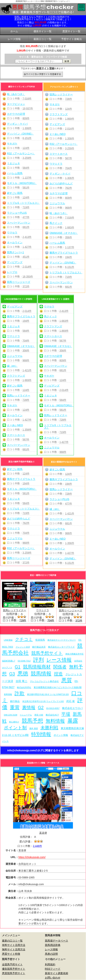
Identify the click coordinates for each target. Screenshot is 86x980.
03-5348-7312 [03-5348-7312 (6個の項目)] (24, 661)
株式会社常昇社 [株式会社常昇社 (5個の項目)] (24, 687)
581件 (26, 188)
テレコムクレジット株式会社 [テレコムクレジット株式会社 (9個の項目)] (44, 681)
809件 (26, 118)
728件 (68, 99)
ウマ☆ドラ (56, 164)
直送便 (43, 833)
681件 (26, 227)
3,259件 (27, 158)
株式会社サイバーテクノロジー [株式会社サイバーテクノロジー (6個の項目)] (62, 640)
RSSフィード (53, 969)
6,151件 (27, 138)
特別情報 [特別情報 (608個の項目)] (41, 734)
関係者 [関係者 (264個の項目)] (60, 667)
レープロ (12, 272)
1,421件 (27, 370)
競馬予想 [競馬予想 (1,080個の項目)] (32, 721)
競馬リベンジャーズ (19, 282)
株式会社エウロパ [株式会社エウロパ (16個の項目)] (72, 708)
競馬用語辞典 (53, 945)
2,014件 (27, 267)
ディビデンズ (15, 262)
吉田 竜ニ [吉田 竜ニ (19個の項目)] (22, 681)
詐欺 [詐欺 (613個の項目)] (20, 693)
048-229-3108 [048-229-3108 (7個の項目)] (11, 715)
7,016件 (27, 99)
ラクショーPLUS (17, 213)
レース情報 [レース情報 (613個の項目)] (59, 660)
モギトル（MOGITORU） (22, 183)
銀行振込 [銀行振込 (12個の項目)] (15, 701)
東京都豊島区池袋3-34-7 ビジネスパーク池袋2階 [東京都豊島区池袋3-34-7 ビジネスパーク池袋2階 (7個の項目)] (58, 687)
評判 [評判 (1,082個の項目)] (38, 660)
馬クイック (56, 223)
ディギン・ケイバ (17, 124)
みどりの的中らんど (61, 183)
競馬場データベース (57, 941)
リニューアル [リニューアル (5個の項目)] (26, 715)
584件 (26, 168)
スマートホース (59, 154)
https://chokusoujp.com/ (32, 857)
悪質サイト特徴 (11, 954)
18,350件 (28, 276)
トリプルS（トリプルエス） (23, 203)
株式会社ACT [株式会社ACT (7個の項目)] (52, 715)
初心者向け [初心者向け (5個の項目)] (14, 722)
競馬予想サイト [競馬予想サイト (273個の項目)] (47, 653)
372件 (26, 286)
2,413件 (27, 237)
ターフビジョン (16, 104)
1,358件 (70, 138)
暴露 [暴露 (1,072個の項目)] (73, 721)
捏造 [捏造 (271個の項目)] (58, 674)
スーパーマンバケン (19, 223)
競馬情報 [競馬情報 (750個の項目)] (41, 674)
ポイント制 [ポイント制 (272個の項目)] (15, 728)
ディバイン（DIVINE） (20, 134)
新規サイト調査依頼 (57, 973)
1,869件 (70, 119)
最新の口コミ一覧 (12, 941)
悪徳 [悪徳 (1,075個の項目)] (23, 673)
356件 (68, 237)
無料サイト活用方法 (14, 949)
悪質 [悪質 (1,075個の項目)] (67, 680)
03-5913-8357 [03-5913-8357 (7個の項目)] (53, 708)
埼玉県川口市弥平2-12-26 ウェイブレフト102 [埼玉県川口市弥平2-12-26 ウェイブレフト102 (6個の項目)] (43, 701)
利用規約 (50, 964)
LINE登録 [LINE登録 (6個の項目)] (8, 640)
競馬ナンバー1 (15, 252)
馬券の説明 (51, 954)
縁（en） (12, 366)
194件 (68, 257)
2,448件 (37, 846)
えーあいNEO (57, 134)
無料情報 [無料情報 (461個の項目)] (55, 721)
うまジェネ (13, 163)
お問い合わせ (53, 978)
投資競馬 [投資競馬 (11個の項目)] (40, 640)
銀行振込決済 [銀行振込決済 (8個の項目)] (39, 647)
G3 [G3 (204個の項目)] (12, 674)
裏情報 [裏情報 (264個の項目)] (29, 707)
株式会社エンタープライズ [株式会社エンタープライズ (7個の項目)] (61, 647)
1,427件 (27, 247)
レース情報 (51, 949)
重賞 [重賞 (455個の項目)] (15, 707)
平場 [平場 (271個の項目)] (66, 714)
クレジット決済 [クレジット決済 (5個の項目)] (23, 647)
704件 (68, 168)
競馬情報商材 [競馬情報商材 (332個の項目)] (37, 667)
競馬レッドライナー (61, 94)
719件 (26, 207)
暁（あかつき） (16, 94)
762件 (68, 188)
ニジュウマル (57, 203)
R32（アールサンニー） (21, 153)
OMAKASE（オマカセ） (64, 233)
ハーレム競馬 (15, 173)
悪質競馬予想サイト (14, 973)
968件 (68, 208)
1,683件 (70, 227)
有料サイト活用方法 (14, 945)
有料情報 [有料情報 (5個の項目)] (8, 694)
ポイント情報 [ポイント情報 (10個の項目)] (61, 735)
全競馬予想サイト (12, 964)
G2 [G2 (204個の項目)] (41, 708)
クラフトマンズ (59, 114)
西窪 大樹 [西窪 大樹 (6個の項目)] (39, 715)
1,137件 (27, 178)
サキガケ (12, 144)
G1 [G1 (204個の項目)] (18, 667)
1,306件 (27, 128)
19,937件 (28, 108)
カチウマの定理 (16, 114)
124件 (26, 148)
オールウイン (15, 242)
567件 (68, 158)
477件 (26, 217)
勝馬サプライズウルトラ (64, 253)
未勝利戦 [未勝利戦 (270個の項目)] (49, 728)
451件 (26, 257)
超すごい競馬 (15, 193)
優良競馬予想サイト (14, 969)
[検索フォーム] (39, 61)
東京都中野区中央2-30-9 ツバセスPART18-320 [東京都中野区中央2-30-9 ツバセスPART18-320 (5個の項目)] (48, 694)
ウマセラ (12, 233)
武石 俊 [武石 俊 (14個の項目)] (71, 701)
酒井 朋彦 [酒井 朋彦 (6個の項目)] (34, 728)
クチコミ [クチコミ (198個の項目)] (24, 639)
